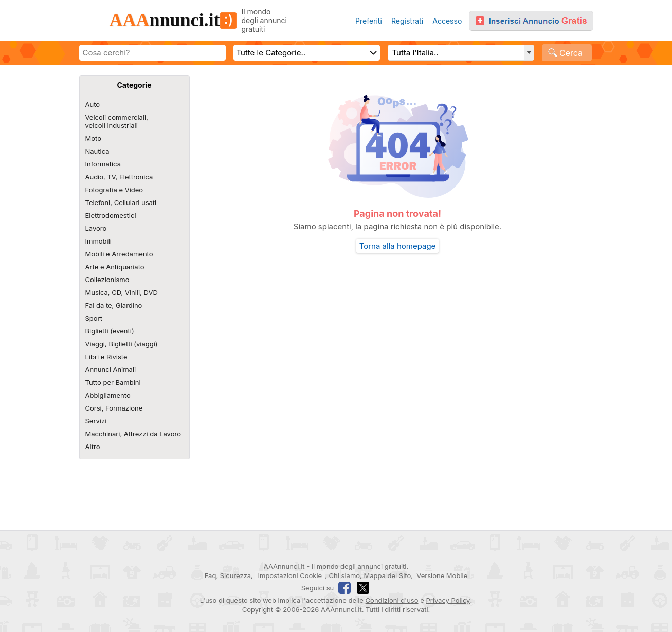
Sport (94, 318)
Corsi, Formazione (114, 408)
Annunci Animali (111, 369)
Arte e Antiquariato (115, 267)
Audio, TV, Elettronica (119, 177)
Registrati (407, 21)
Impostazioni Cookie (290, 575)
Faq (211, 575)
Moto (93, 138)
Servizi (96, 421)
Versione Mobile (442, 575)
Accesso (447, 21)
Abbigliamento (108, 395)
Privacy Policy (448, 600)
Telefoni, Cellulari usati (121, 202)
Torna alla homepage (398, 246)
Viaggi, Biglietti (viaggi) (122, 344)
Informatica (103, 164)
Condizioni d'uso (392, 600)
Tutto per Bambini (113, 382)
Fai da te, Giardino (114, 305)
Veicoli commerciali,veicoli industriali (117, 121)
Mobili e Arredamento (119, 254)
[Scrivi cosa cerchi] (152, 53)
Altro (93, 447)
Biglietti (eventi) (110, 331)
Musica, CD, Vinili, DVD (122, 292)
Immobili (98, 241)
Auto (93, 104)
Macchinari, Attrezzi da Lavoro (133, 434)
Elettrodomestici (111, 215)
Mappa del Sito (387, 575)
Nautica (97, 151)
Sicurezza (235, 575)
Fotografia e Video (114, 190)
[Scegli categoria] (307, 53)
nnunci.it (172, 20)
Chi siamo (344, 575)
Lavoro (96, 228)
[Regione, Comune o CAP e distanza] (461, 53)
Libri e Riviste (106, 357)
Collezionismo (107, 280)
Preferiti (369, 21)
